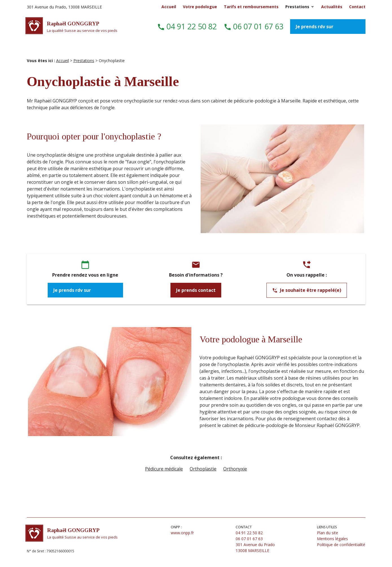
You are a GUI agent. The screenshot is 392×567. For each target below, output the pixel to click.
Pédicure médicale (164, 469)
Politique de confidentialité (341, 545)
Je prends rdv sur (315, 27)
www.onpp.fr (182, 533)
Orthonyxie (235, 469)
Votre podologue (200, 7)
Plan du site (328, 533)
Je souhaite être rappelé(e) (307, 291)
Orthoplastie (203, 469)
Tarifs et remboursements (251, 7)
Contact (357, 7)
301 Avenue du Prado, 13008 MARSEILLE (64, 7)
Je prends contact (196, 290)
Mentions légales (332, 539)
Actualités (332, 7)
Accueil (169, 7)
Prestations (297, 7)
